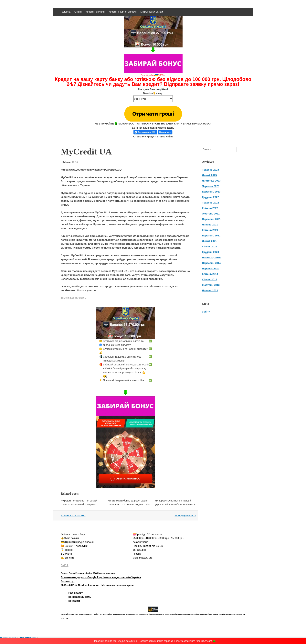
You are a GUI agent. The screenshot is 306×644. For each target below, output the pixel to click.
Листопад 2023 (211, 181)
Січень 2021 (210, 247)
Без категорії (78, 298)
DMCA (65, 565)
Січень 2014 (210, 279)
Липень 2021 (210, 225)
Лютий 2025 (210, 175)
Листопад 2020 (211, 258)
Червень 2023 (211, 186)
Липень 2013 (210, 290)
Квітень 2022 (210, 208)
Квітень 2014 (210, 274)
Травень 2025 (211, 170)
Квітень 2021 (210, 230)
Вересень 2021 (211, 219)
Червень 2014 (211, 268)
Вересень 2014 (211, 263)
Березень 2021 (211, 236)
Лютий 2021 (210, 241)
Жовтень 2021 (211, 214)
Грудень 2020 (211, 252)
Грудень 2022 (211, 197)
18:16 (75, 162)
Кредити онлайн (95, 12)
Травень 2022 (211, 203)
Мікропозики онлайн (152, 12)
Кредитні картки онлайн (123, 12)
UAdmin (65, 162)
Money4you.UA (185, 515)
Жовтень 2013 (211, 285)
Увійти (206, 312)
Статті (78, 12)
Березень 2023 (211, 192)
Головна (66, 12)
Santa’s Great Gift (73, 515)
